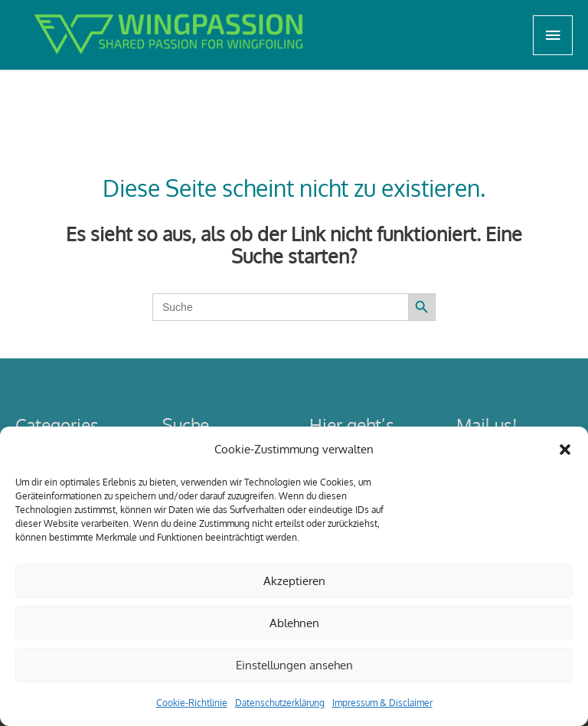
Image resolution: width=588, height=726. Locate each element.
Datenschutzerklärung (280, 703)
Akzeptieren (294, 581)
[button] (565, 450)
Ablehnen (294, 623)
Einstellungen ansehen (294, 665)
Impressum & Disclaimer (382, 703)
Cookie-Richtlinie (192, 703)
